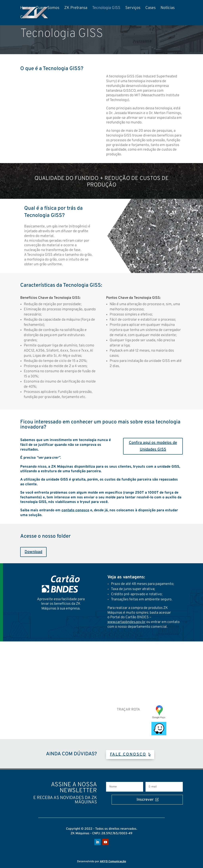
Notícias (168, 9)
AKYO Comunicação (113, 862)
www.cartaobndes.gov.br (126, 622)
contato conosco (75, 510)
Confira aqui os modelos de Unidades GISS (153, 446)
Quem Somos (47, 9)
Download (33, 552)
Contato (27, 18)
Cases (150, 9)
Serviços (133, 9)
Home (25, 9)
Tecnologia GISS (106, 9)
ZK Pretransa (76, 9)
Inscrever (130, 800)
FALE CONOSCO (128, 755)
